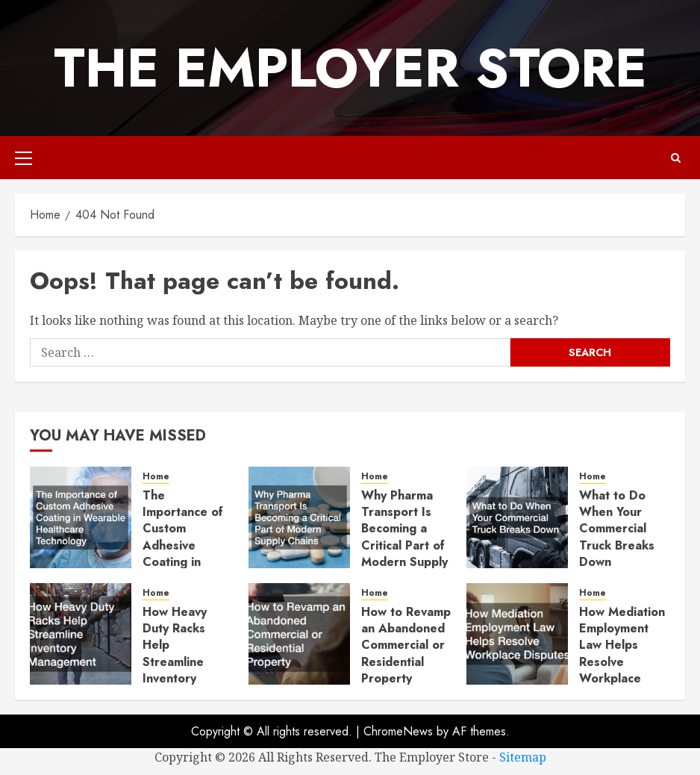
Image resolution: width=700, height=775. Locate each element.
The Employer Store (350, 68)
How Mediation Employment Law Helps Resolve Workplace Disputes (622, 654)
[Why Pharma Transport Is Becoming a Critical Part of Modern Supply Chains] (299, 517)
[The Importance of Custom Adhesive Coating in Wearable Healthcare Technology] (81, 517)
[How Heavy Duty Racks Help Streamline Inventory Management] (81, 634)
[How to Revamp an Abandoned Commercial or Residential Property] (299, 634)
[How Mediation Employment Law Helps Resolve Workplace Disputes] (517, 634)
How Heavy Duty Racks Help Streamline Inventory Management (179, 654)
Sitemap (523, 757)
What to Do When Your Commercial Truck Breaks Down (617, 529)
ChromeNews (398, 731)
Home (156, 477)
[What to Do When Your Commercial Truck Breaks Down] (517, 517)
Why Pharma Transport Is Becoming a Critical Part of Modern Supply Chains (404, 537)
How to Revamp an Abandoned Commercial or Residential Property (406, 645)
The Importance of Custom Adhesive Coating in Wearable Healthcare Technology (183, 554)
